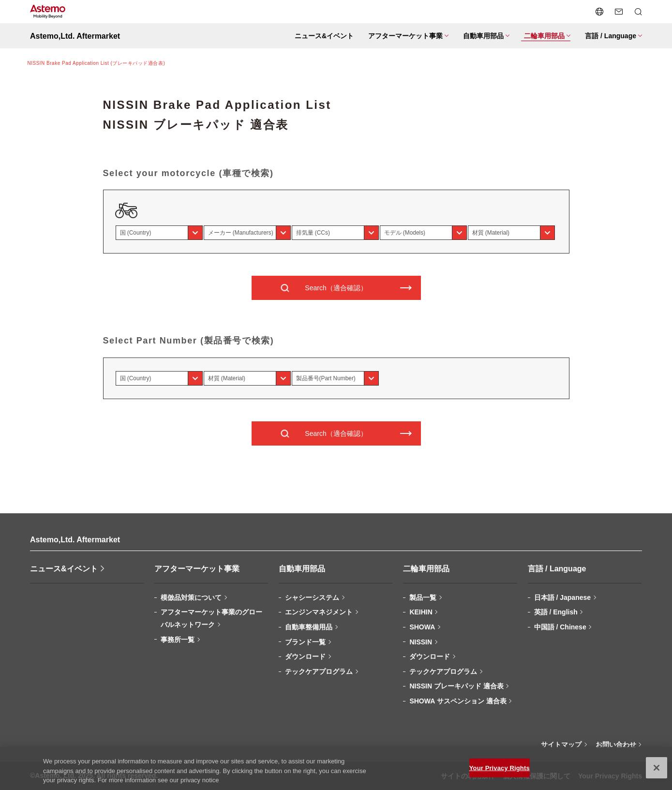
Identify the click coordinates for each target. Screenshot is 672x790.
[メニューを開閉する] (407, 36)
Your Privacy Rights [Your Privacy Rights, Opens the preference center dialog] (500, 773)
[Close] (657, 773)
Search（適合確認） (336, 288)
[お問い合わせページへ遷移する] (619, 12)
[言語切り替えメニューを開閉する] (599, 12)
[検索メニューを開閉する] (638, 12)
